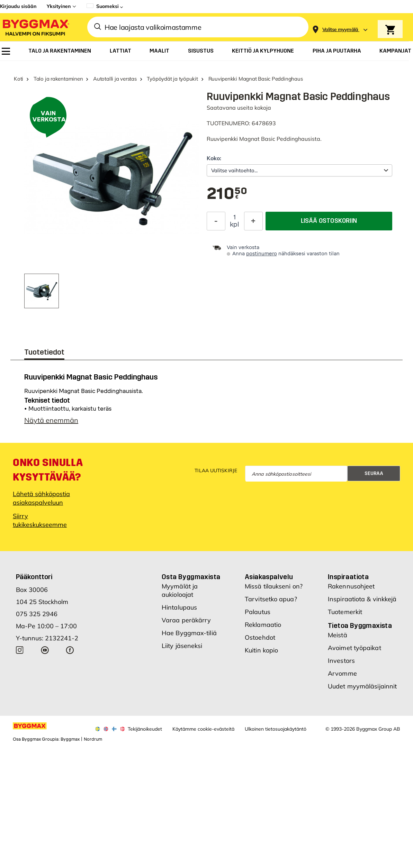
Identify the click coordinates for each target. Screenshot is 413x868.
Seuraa (374, 473)
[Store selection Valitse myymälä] (340, 30)
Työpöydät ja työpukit (172, 79)
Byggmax (70, 739)
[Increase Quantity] (253, 220)
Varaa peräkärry (186, 620)
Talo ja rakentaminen (58, 79)
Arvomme (342, 673)
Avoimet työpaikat (354, 648)
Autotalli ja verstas (115, 79)
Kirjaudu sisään (18, 6)
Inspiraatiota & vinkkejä (362, 599)
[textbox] (227, 194)
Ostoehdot (260, 637)
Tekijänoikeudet (145, 729)
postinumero (262, 254)
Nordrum (93, 739)
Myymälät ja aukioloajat (180, 590)
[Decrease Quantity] (216, 220)
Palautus (258, 612)
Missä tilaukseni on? (274, 586)
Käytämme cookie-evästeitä (203, 729)
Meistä (338, 635)
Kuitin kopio (261, 650)
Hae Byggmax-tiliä (189, 633)
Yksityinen (59, 6)
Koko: (214, 158)
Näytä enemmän (51, 420)
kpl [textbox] (235, 223)
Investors (341, 661)
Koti (19, 79)
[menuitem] (6, 51)
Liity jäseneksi (182, 646)
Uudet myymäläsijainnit (362, 686)
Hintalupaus (179, 607)
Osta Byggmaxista (191, 577)
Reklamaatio (263, 625)
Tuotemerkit (345, 612)
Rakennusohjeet (351, 586)
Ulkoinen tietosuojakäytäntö (276, 729)
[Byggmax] (35, 27)
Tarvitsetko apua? (271, 599)
